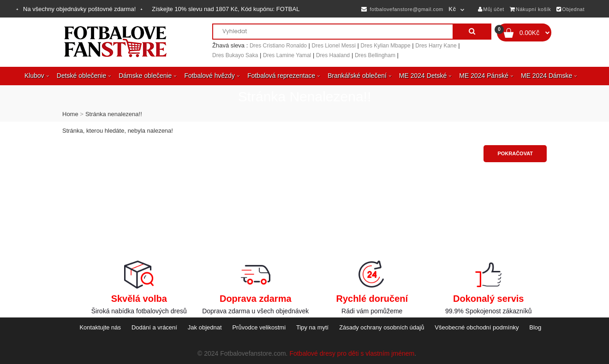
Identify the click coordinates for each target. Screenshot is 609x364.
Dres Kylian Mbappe (386, 46)
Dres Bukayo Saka (235, 55)
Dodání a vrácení (154, 327)
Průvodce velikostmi (259, 327)
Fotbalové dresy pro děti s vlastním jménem (352, 353)
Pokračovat (515, 153)
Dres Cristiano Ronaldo (278, 46)
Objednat (570, 9)
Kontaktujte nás (100, 327)
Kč (452, 9)
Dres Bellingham (375, 55)
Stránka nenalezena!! (114, 114)
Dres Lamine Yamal (287, 55)
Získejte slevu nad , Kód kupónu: (226, 9)
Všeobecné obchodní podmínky (477, 327)
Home (70, 114)
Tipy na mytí (312, 327)
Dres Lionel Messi (334, 46)
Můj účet (491, 9)
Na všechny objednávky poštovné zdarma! (79, 9)
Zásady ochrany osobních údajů (382, 327)
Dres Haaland (333, 55)
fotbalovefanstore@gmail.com (402, 9)
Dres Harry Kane (436, 46)
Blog (535, 327)
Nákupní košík (531, 9)
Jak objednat (205, 327)
